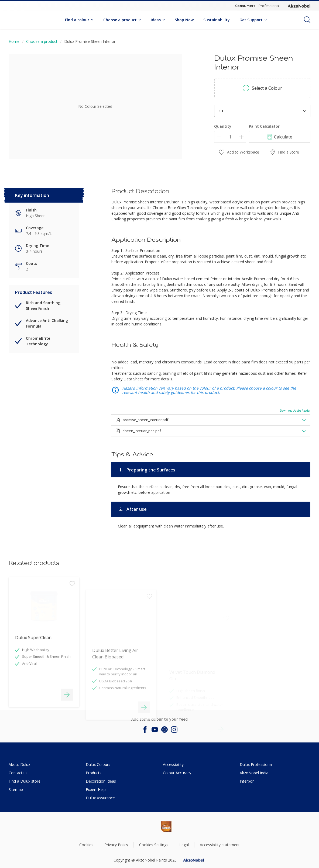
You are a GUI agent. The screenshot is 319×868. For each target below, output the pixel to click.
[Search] (307, 20)
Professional (269, 6)
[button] (304, 420)
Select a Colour (262, 88)
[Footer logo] (148, 827)
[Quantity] (230, 137)
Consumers (245, 6)
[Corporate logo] (299, 6)
